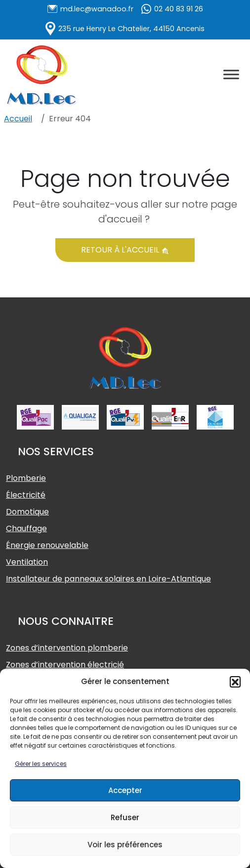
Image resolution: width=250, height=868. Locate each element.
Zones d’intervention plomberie (67, 648)
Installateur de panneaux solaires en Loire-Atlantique (108, 579)
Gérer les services (41, 764)
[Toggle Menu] (231, 74)
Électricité (26, 495)
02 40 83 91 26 (179, 9)
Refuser (125, 817)
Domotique (27, 512)
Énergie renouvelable (47, 545)
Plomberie (26, 478)
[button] (235, 682)
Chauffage (26, 528)
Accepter (125, 790)
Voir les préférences (125, 845)
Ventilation (27, 562)
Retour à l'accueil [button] (125, 250)
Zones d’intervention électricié (65, 665)
